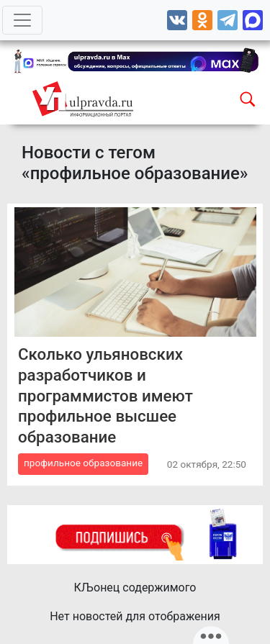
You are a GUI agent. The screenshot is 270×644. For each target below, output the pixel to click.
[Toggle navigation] (22, 20)
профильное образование (83, 463)
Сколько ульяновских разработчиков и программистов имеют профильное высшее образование (105, 395)
